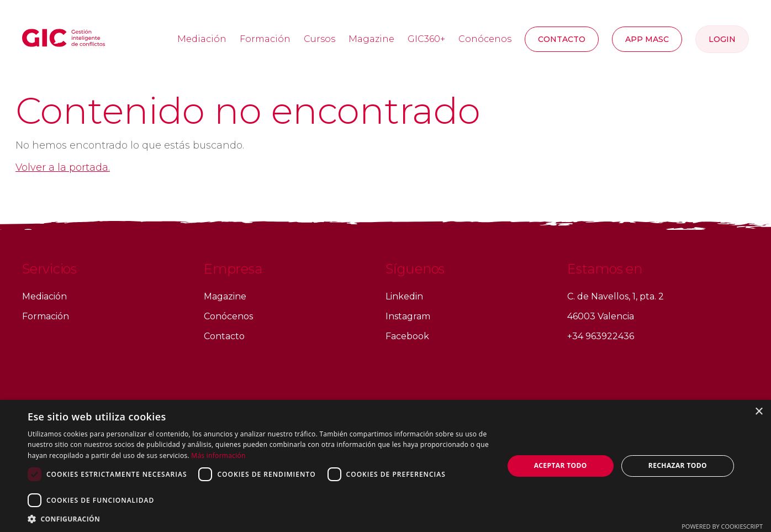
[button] (258, 518)
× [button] (759, 412)
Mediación (202, 39)
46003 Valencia (601, 316)
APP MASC (647, 39)
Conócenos (485, 39)
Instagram (408, 316)
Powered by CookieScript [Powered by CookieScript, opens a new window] (722, 526)
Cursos (320, 39)
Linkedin (404, 296)
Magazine (371, 39)
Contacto (562, 39)
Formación (265, 39)
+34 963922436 (601, 336)
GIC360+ (426, 39)
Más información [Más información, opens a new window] (218, 455)
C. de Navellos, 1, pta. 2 (616, 296)
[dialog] (385, 466)
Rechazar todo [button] (678, 465)
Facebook (407, 336)
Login (722, 39)
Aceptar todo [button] (561, 465)
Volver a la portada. (63, 167)
